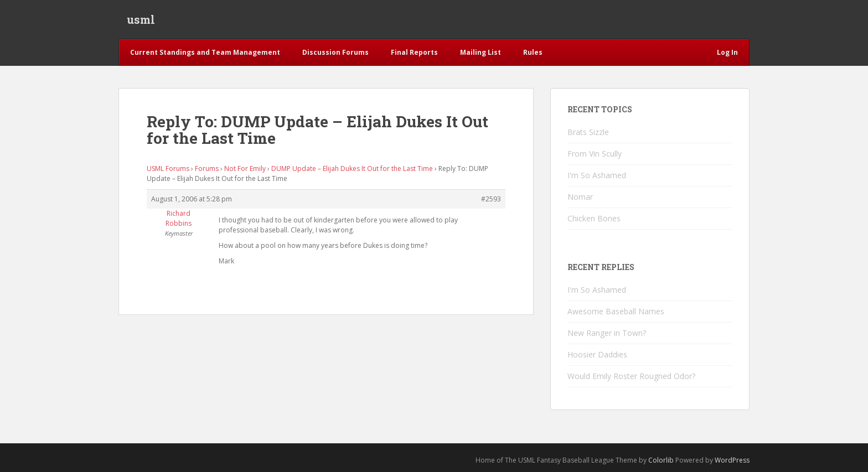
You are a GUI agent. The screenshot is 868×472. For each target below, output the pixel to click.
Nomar (580, 197)
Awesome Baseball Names (616, 311)
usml (141, 19)
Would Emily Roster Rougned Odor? (631, 376)
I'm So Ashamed (597, 175)
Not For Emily (245, 168)
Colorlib (661, 460)
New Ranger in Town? (607, 333)
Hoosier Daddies (597, 354)
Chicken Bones (594, 218)
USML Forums (168, 168)
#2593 (491, 199)
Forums (207, 168)
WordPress (732, 460)
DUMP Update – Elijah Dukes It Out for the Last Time (352, 168)
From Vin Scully (595, 154)
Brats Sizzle (588, 132)
